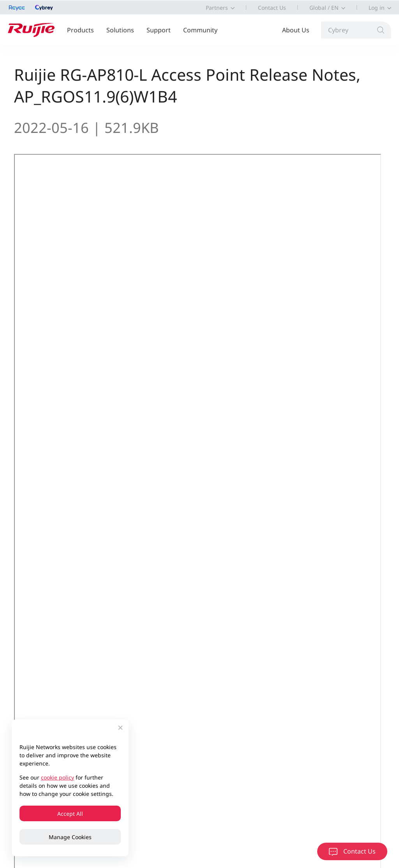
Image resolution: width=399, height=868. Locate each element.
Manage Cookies (70, 837)
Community (200, 30)
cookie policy (57, 777)
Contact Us (272, 8)
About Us (296, 30)
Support (159, 30)
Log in (377, 8)
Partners (217, 8)
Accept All (70, 814)
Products (80, 30)
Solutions (120, 30)
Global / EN (324, 8)
